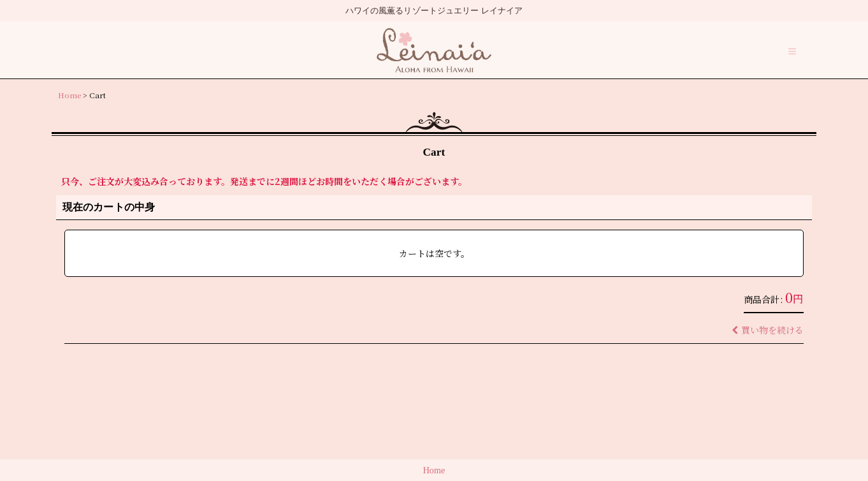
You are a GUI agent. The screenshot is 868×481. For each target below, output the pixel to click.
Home (434, 470)
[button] (792, 52)
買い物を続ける (768, 330)
